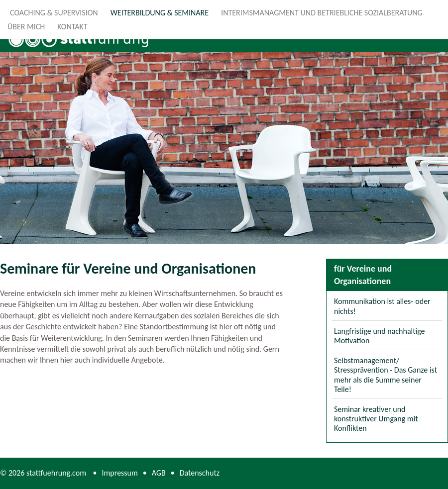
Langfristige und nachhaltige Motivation (380, 336)
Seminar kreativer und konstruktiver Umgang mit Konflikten (376, 419)
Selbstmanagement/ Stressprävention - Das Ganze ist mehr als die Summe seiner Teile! (386, 375)
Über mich (26, 27)
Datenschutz (200, 473)
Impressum (120, 473)
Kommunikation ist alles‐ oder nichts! (382, 306)
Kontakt (72, 27)
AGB (159, 473)
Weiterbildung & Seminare (160, 13)
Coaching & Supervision (54, 13)
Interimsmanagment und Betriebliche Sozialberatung (322, 13)
